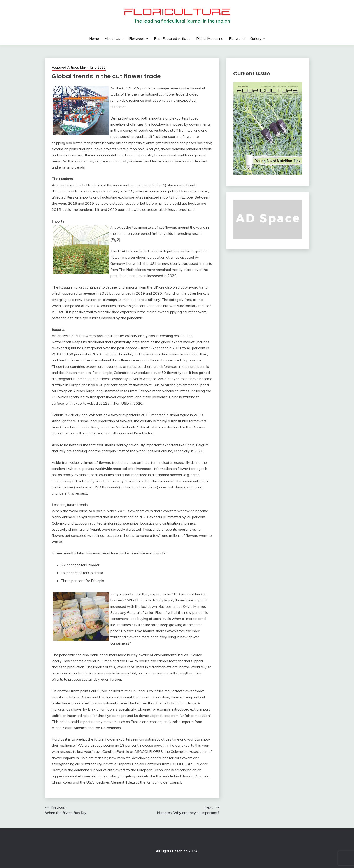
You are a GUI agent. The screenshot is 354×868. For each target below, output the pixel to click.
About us (112, 38)
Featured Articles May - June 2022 (79, 67)
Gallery (256, 38)
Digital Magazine (210, 38)
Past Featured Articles (172, 38)
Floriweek (137, 38)
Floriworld (237, 38)
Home (94, 38)
